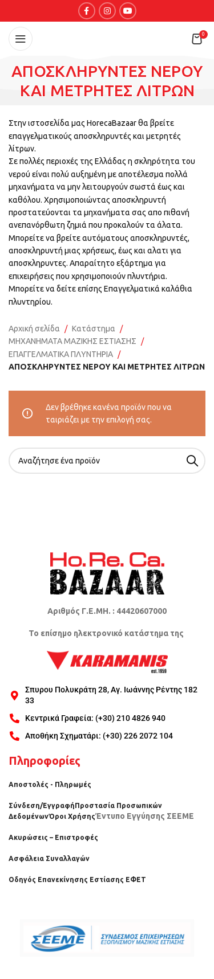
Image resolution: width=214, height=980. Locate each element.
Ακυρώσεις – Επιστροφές (53, 837)
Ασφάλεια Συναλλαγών (49, 858)
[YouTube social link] (128, 11)
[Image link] (107, 572)
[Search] (107, 461)
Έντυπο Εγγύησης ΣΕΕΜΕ (145, 816)
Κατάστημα (94, 329)
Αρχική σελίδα (34, 329)
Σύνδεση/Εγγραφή (42, 805)
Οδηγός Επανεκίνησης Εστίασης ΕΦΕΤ (77, 879)
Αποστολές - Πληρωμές (50, 784)
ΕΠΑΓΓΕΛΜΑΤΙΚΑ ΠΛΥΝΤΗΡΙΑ (61, 354)
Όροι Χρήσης (72, 816)
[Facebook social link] (87, 11)
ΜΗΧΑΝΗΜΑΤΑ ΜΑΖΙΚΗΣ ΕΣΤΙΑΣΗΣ (72, 341)
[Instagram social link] (107, 11)
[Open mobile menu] (21, 39)
